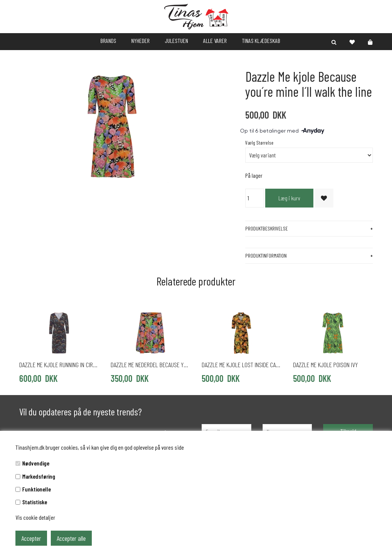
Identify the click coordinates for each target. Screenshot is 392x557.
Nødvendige (36, 463)
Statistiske (35, 502)
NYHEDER (141, 40)
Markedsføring (39, 476)
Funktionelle (36, 489)
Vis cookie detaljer (35, 517)
